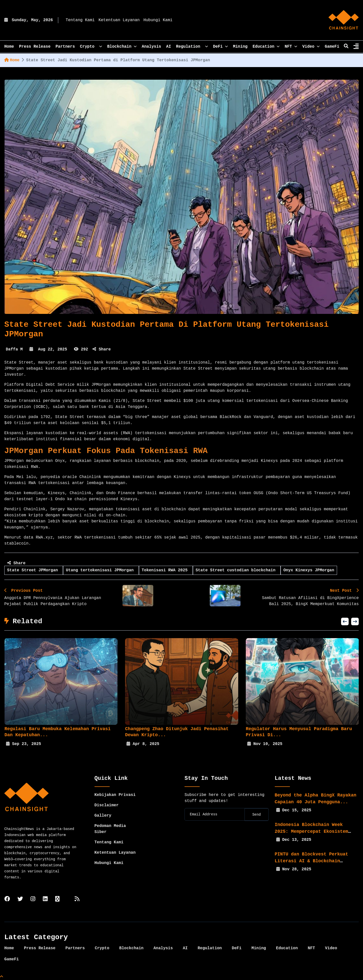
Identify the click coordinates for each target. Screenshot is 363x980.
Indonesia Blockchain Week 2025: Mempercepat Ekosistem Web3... (312, 831)
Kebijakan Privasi (115, 795)
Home (12, 60)
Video (311, 47)
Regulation (192, 47)
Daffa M (14, 349)
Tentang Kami (80, 20)
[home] (344, 20)
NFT (291, 47)
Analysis (151, 47)
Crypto (91, 47)
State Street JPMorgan (34, 570)
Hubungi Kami (158, 20)
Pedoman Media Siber (110, 829)
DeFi (220, 47)
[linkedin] (45, 899)
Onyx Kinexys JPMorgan (309, 570)
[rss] (77, 899)
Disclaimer (107, 805)
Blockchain (122, 47)
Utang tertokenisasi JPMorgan (101, 570)
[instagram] (33, 899)
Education (266, 47)
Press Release (35, 47)
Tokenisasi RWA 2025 (166, 570)
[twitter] (20, 899)
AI (169, 47)
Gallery (103, 816)
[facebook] (7, 899)
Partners (65, 47)
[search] (346, 47)
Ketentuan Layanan (119, 20)
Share (102, 349)
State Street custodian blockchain (237, 570)
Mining (240, 47)
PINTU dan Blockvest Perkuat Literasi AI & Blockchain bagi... (312, 861)
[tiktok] (57, 899)
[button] (345, 621)
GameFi (332, 47)
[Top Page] (2, 977)
